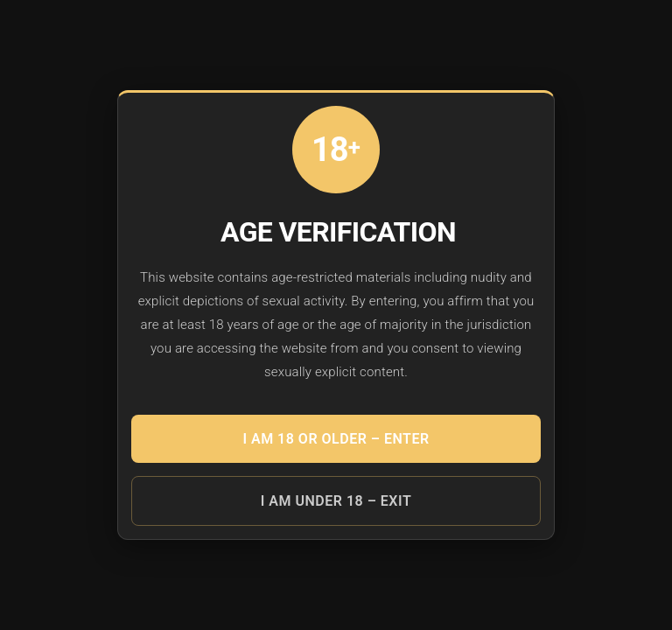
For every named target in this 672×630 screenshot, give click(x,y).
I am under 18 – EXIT (336, 501)
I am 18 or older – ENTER (336, 439)
